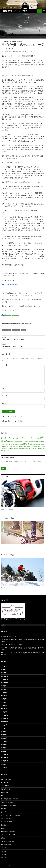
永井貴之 (3, 825)
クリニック (5, 438)
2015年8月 (4, 767)
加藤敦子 (3, 828)
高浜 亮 (3, 858)
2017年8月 (4, 689)
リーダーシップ (7, 330)
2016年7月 (4, 731)
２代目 (7, 450)
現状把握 (41, 446)
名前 (3, 388)
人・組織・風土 (5, 41)
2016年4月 (4, 741)
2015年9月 (4, 764)
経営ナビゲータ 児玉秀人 (8, 835)
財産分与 (3, 450)
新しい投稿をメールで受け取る (13, 421)
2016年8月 (4, 728)
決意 (28, 447)
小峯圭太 (3, 838)
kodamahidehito (19, 51)
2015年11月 (4, 758)
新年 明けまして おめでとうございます (23, 345)
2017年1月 (4, 712)
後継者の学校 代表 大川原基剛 (9, 799)
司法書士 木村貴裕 (7, 822)
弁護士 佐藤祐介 (6, 818)
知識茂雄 (3, 854)
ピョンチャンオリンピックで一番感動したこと (14, 645)
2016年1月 (4, 751)
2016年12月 (4, 715)
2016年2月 (4, 748)
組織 (6, 448)
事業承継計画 (19, 442)
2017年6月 (4, 696)
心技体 (2, 447)
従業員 (42, 444)
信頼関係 (6, 444)
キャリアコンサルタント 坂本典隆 (11, 815)
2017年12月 (4, 676)
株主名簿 (16, 447)
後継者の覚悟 (5, 792)
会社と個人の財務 (6, 779)
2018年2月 (4, 670)
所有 (5, 446)
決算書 (31, 446)
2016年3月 (4, 745)
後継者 (26, 444)
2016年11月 (4, 718)
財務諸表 (43, 449)
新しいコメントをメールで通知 (13, 417)
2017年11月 (4, 679)
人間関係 (32, 442)
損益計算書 (10, 447)
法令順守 (35, 447)
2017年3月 (4, 705)
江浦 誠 (3, 848)
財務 (39, 448)
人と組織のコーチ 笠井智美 (9, 805)
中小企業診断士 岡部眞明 (16, 41)
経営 (9, 449)
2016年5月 (4, 738)
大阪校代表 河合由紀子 (7, 802)
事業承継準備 (12, 442)
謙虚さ (24, 330)
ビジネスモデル (5, 786)
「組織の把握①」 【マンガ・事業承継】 (23, 339)
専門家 (10, 444)
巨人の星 (17, 444)
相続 (3, 449)
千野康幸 (3, 809)
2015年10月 (4, 761)
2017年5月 (4, 699)
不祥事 (34, 438)
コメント (4, 365)
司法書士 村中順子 (6, 844)
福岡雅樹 (3, 812)
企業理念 (41, 442)
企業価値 (36, 442)
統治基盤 (18, 449)
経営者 (12, 448)
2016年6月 (4, 735)
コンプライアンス (16, 438)
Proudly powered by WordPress (9, 866)
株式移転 (24, 446)
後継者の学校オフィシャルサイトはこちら (13, 619)
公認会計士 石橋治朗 (7, 841)
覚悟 (22, 448)
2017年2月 (4, 709)
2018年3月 (4, 666)
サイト (4, 403)
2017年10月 (4, 683)
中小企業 (38, 438)
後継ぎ (21, 444)
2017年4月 (4, 702)
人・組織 (25, 441)
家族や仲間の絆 (16, 330)
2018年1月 (4, 673)
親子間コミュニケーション (30, 449)
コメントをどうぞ (31, 51)
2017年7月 (4, 692)
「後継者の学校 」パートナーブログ (14, 11)
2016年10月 (4, 722)
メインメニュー (44, 11)
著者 (2, 796)
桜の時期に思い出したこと (9, 636)
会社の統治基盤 (5, 789)
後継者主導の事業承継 (35, 444)
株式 (20, 446)
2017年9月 (4, 686)
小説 (14, 444)
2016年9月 (4, 725)
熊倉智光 (3, 851)
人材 (29, 442)
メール (4, 396)
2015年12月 (4, 754)
